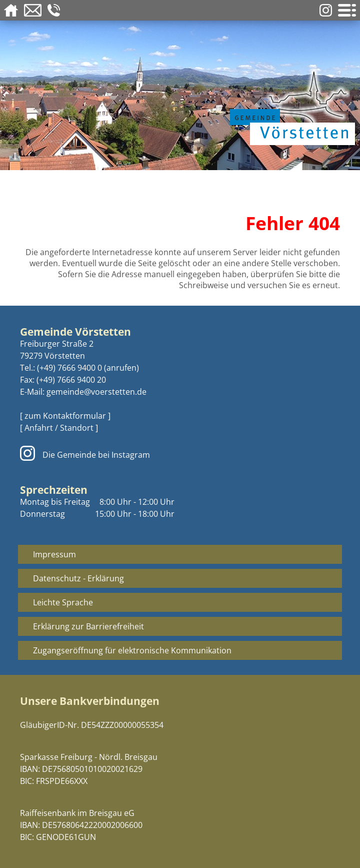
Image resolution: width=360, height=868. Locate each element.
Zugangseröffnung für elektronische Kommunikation (132, 650)
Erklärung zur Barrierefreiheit (88, 626)
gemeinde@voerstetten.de (96, 392)
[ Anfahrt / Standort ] (59, 428)
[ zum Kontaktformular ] (65, 416)
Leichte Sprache (63, 602)
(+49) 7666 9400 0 (69, 368)
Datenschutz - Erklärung (78, 578)
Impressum (54, 554)
